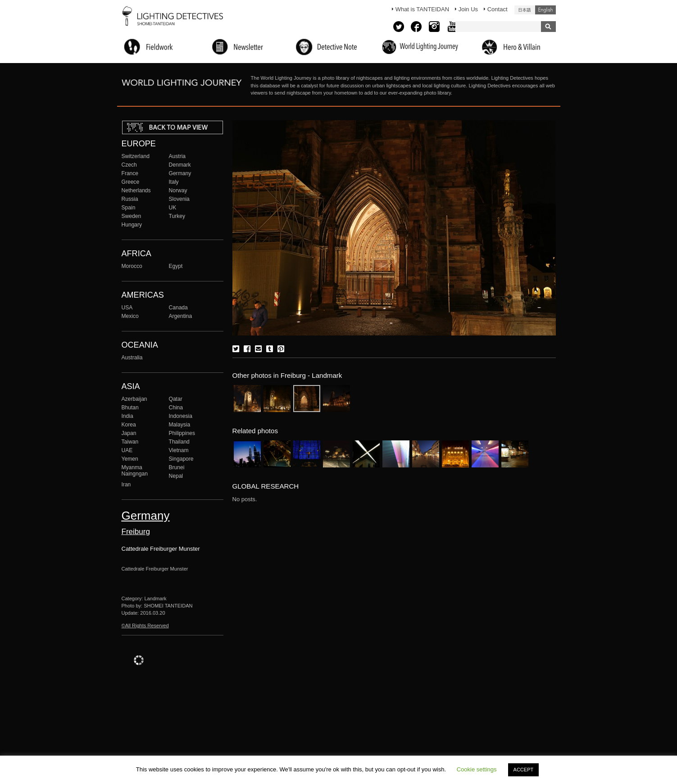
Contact (498, 9)
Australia (132, 358)
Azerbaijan (134, 399)
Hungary (132, 225)
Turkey (177, 216)
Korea (129, 425)
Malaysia (180, 425)
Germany (180, 173)
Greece (131, 182)
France (130, 173)
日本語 (525, 10)
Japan (129, 433)
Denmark (180, 165)
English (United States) (545, 10)
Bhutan (130, 408)
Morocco (132, 266)
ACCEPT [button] (524, 770)
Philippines (182, 433)
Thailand (179, 442)
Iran (126, 485)
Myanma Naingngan (135, 471)
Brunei (177, 467)
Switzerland (136, 156)
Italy (174, 182)
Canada (178, 308)
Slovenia (179, 199)
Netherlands (136, 190)
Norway (178, 190)
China (176, 408)
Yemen (130, 459)
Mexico (130, 316)
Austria (177, 156)
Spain (129, 208)
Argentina (181, 316)
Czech (129, 165)
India (127, 416)
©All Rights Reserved (145, 625)
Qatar (176, 399)
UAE (127, 450)
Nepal (176, 476)
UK (173, 208)
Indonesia (181, 416)
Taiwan (130, 442)
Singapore (181, 459)
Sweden (132, 216)
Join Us (468, 9)
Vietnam (179, 450)
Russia (130, 199)
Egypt (176, 266)
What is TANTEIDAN (422, 9)
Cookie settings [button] (477, 769)
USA (127, 308)
